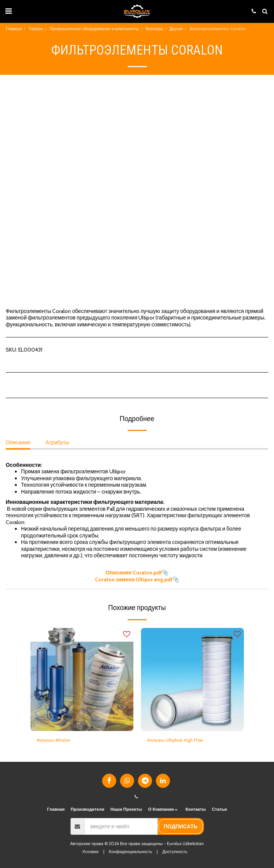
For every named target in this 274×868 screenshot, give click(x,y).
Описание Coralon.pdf (134, 573)
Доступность (175, 852)
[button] (8, 11)
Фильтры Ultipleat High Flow (175, 740)
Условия (91, 852)
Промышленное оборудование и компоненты (94, 29)
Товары (36, 29)
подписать (180, 826)
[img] (82, 679)
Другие (176, 29)
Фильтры (154, 29)
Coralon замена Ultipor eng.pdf (134, 579)
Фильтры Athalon (54, 740)
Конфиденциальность (131, 852)
